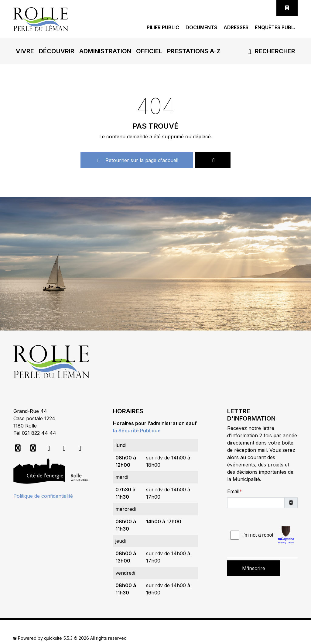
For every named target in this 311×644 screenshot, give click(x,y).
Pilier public (163, 28)
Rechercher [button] (270, 51)
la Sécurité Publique (137, 431)
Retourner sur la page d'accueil (137, 160)
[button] (25, 51)
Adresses (236, 28)
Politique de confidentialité (43, 496)
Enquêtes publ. (275, 28)
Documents (201, 28)
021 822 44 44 (39, 433)
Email (233, 491)
